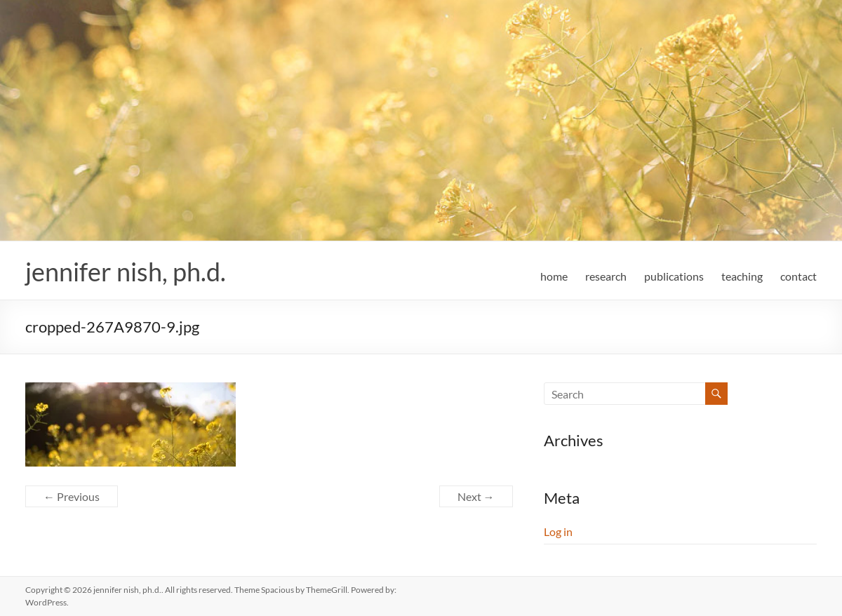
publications (674, 276)
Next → (476, 496)
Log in (558, 531)
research (606, 276)
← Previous (72, 496)
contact (798, 276)
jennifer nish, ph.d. (126, 272)
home (554, 276)
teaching (742, 276)
